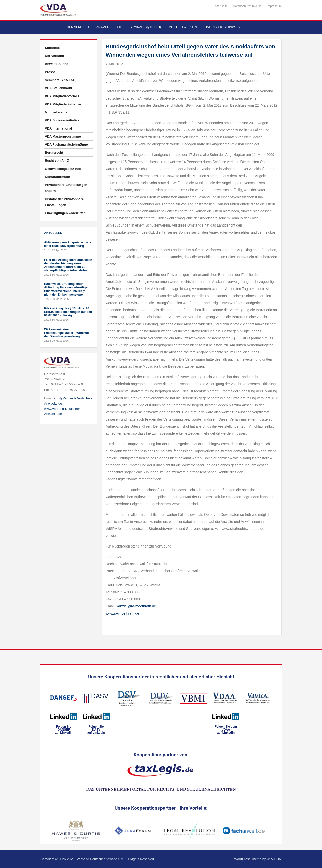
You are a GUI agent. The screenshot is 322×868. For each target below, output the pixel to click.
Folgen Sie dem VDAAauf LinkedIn (226, 730)
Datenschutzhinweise (247, 6)
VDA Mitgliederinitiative (63, 104)
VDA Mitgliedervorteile (62, 96)
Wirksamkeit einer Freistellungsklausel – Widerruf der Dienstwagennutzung (66, 333)
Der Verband (78, 27)
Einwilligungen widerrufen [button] (65, 213)
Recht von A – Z (57, 161)
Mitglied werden (183, 27)
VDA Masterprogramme (63, 136)
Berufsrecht (54, 153)
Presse (50, 72)
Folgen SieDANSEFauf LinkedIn (64, 730)
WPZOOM (274, 859)
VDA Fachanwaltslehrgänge (66, 144)
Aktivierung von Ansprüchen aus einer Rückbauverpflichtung (68, 244)
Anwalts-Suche (109, 27)
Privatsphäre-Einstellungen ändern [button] (66, 188)
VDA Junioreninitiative (62, 120)
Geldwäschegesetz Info (63, 169)
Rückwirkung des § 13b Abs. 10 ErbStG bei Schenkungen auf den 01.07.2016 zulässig (68, 312)
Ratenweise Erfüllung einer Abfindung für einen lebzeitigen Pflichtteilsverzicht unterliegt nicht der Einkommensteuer (67, 289)
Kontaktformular (57, 177)
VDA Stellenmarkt (58, 88)
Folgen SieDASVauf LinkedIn (96, 730)
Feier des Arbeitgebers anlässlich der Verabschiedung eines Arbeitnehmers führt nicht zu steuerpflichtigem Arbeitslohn (68, 265)
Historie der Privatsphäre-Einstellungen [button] (65, 202)
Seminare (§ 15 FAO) (145, 27)
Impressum (274, 6)
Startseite (222, 6)
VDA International (58, 128)
